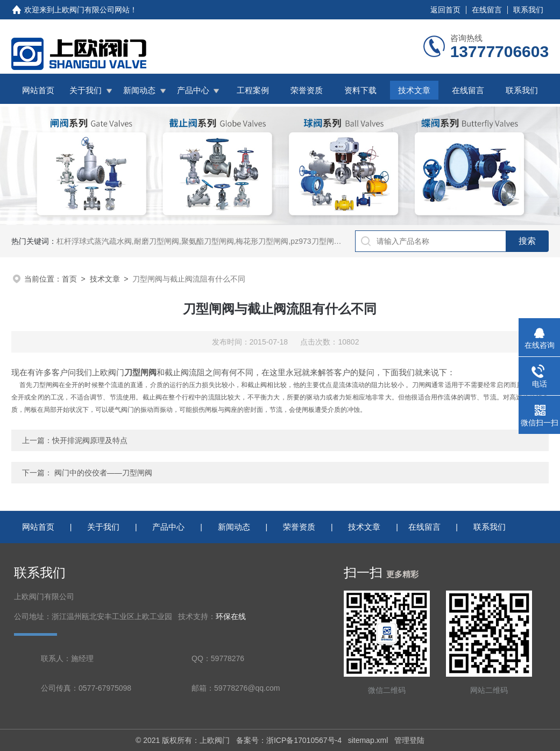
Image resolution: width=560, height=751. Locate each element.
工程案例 (253, 90)
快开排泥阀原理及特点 (90, 440)
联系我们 (528, 10)
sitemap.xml (368, 740)
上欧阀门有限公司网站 (92, 10)
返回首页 (445, 10)
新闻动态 (139, 90)
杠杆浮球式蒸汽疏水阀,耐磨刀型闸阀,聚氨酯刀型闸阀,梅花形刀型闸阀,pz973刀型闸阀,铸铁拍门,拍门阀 (227, 241)
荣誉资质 (307, 90)
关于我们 (86, 90)
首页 (69, 279)
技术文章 (414, 90)
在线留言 (487, 10)
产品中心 (193, 90)
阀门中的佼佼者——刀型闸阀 (103, 473)
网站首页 (38, 90)
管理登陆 (409, 740)
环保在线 (231, 617)
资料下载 (360, 90)
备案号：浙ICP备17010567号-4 (289, 740)
